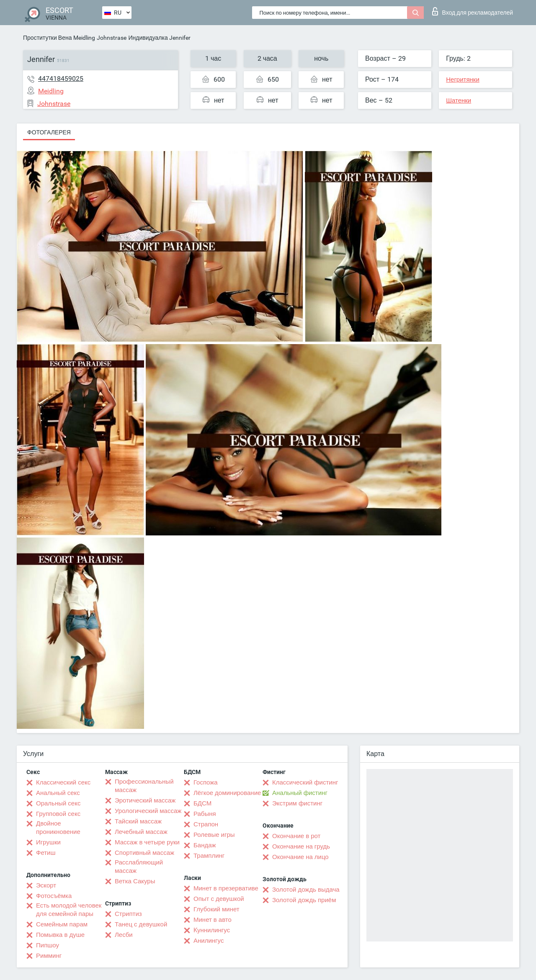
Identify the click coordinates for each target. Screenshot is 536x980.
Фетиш (46, 853)
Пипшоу (48, 945)
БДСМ (202, 803)
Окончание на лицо (300, 857)
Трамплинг (209, 856)
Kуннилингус (212, 930)
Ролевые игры (214, 835)
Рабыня (205, 814)
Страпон (206, 824)
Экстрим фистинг (297, 803)
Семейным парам (62, 924)
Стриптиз (128, 914)
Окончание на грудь (301, 846)
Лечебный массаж (141, 832)
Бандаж (205, 845)
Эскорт (46, 885)
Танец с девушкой (141, 924)
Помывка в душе (60, 935)
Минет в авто (213, 920)
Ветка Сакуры (135, 881)
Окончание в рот (296, 836)
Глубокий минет (216, 909)
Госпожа (206, 782)
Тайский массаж (138, 821)
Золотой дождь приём (304, 900)
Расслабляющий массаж (139, 867)
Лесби (124, 935)
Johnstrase (112, 38)
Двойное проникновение (58, 828)
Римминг (49, 956)
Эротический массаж (145, 800)
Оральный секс (58, 803)
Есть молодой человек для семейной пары (69, 910)
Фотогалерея (49, 132)
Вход (473, 11)
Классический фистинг (305, 782)
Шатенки (459, 100)
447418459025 (61, 78)
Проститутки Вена (47, 38)
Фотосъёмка (54, 896)
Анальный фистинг (300, 793)
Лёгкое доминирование (227, 793)
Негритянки (463, 80)
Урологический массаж (148, 811)
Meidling (84, 38)
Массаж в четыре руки (147, 842)
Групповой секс (58, 814)
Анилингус (209, 941)
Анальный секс (58, 793)
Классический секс (63, 782)
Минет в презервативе (226, 888)
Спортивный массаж (144, 853)
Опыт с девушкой (219, 899)
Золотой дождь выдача (306, 890)
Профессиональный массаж (144, 786)
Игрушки (48, 842)
